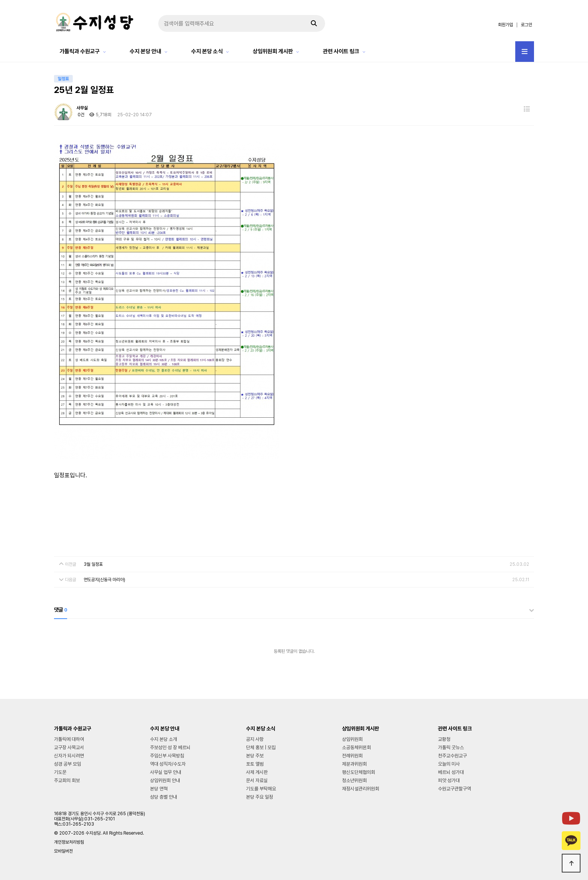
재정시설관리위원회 (361, 789)
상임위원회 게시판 (273, 51)
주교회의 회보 (67, 780)
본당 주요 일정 (259, 797)
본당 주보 (255, 756)
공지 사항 (255, 739)
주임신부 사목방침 (167, 756)
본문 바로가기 (0, 0)
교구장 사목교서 (69, 747)
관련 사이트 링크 (341, 51)
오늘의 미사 (449, 764)
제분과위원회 (354, 764)
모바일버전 (63, 851)
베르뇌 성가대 (451, 772)
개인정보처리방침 (69, 842)
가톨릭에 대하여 (69, 739)
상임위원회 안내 (165, 780)
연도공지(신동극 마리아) (104, 580)
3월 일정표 (93, 564)
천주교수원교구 (452, 756)
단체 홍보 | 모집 (261, 747)
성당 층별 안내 (163, 797)
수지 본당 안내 (145, 51)
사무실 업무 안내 (166, 772)
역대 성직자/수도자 (168, 764)
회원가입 (505, 25)
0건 (80, 115)
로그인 (526, 25)
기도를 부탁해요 (261, 789)
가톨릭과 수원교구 (80, 51)
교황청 (444, 739)
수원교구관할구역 (454, 789)
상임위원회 (352, 739)
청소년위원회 (354, 780)
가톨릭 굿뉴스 (451, 747)
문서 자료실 (257, 780)
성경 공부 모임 (67, 764)
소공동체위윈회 (356, 747)
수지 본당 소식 (207, 51)
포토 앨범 (255, 764)
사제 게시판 (257, 772)
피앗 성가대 (449, 780)
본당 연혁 (159, 789)
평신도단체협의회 (358, 772)
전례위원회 (352, 756)
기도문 (60, 772)
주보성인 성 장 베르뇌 (170, 747)
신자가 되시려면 (69, 756)
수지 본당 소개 (163, 739)
